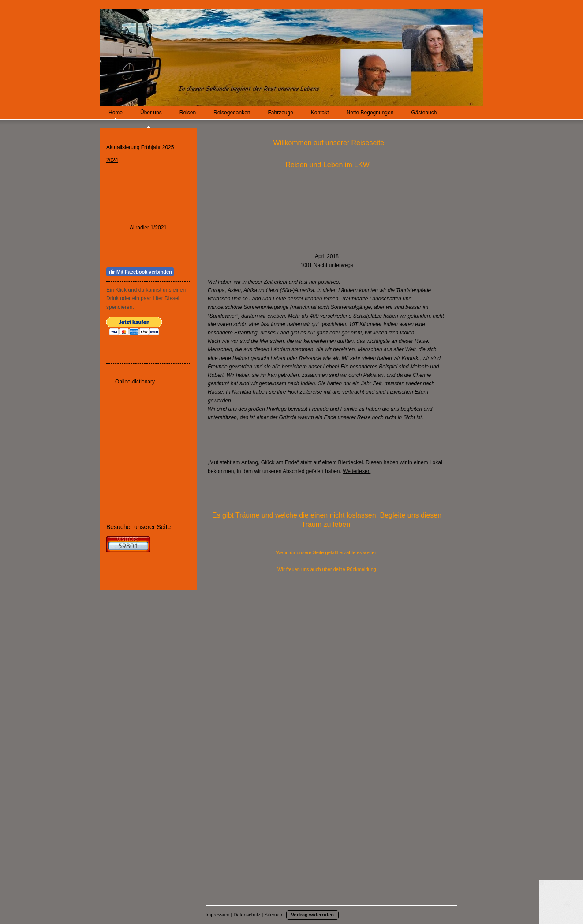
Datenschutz (247, 915)
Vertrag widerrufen (312, 915)
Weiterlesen (357, 471)
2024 (112, 160)
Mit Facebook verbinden (140, 272)
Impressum (217, 915)
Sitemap (273, 915)
